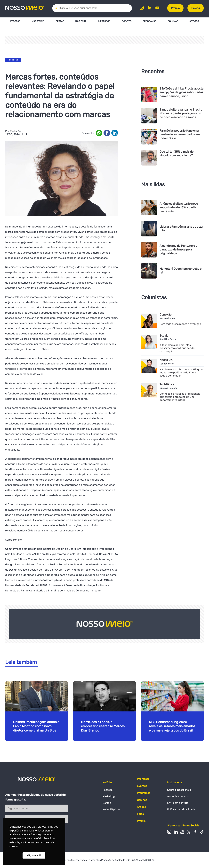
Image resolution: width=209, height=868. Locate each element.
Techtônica (167, 384)
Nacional (81, 21)
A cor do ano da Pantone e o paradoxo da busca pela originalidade (178, 250)
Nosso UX (166, 360)
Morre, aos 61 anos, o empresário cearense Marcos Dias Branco (103, 726)
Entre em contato (178, 803)
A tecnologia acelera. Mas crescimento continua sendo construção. (177, 348)
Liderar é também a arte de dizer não (181, 229)
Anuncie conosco (178, 796)
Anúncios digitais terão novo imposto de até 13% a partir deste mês (179, 208)
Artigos (194, 21)
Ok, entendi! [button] (34, 855)
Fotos (140, 814)
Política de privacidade (181, 809)
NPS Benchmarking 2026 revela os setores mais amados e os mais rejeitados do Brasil (172, 726)
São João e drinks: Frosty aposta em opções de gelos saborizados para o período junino (181, 92)
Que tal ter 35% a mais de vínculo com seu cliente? (177, 154)
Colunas (173, 21)
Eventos (126, 21)
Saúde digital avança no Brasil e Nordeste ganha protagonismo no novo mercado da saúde (181, 113)
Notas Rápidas (111, 809)
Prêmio (175, 8)
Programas (150, 21)
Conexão (165, 315)
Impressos (104, 21)
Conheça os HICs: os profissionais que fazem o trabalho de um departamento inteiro (180, 397)
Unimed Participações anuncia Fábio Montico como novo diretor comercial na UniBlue (36, 726)
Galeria (196, 8)
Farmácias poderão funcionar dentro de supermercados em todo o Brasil (180, 134)
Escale (164, 336)
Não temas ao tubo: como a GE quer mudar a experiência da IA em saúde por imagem (181, 373)
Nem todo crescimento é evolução (180, 324)
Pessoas (15, 21)
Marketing (38, 21)
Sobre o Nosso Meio (179, 790)
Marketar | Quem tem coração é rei (181, 271)
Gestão (60, 21)
